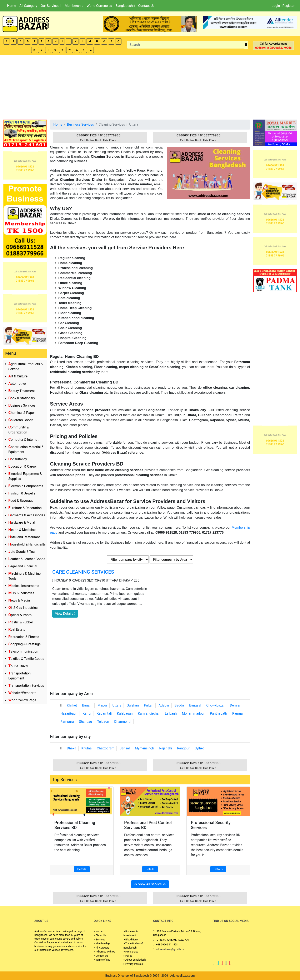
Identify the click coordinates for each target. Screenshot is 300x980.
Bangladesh (125, 6)
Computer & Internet (23, 440)
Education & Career (23, 466)
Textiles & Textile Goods (26, 659)
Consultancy (18, 459)
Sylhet (199, 748)
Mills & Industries (21, 593)
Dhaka (72, 748)
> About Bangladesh (135, 960)
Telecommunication (23, 651)
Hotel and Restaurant (24, 537)
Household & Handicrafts (27, 544)
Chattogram (106, 748)
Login (276, 6)
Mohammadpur (193, 713)
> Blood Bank (131, 940)
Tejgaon (103, 722)
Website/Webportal (23, 693)
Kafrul (87, 713)
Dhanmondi (123, 722)
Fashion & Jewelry (22, 493)
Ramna (237, 713)
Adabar (164, 705)
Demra (235, 705)
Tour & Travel (18, 666)
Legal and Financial (23, 566)
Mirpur (102, 705)
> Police (128, 956)
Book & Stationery (22, 398)
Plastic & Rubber (21, 622)
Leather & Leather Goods (27, 559)
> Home (98, 931)
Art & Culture (18, 376)
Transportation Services (26, 686)
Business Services (22, 405)
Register (288, 6)
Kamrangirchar (149, 713)
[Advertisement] (150, 86)
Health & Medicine (22, 530)
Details (82, 869)
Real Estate (17, 630)
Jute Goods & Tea (22, 552)
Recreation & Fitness (24, 637)
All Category (28, 6)
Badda (179, 705)
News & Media (19, 600)
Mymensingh (145, 748)
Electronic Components (26, 486)
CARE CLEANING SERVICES (83, 572)
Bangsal (195, 705)
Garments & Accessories (27, 515)
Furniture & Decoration (25, 508)
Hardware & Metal (22, 522)
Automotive (17, 384)
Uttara (117, 705)
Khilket (72, 705)
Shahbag (86, 722)
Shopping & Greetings (24, 644)
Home (12, 6)
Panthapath (219, 713)
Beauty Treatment (22, 391)
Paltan (149, 705)
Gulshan (133, 705)
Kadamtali (104, 713)
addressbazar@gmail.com (171, 949)
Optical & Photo (20, 615)
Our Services (51, 6)
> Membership (102, 944)
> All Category (101, 948)
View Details (65, 614)
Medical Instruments (24, 586)
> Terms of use (102, 960)
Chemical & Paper (22, 413)
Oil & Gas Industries (23, 608)
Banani (87, 705)
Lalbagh (171, 713)
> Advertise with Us (104, 952)
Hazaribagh (69, 713)
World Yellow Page (22, 700)
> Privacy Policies (133, 964)
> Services (99, 940)
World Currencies (99, 6)
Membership (74, 6)
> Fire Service (131, 952)
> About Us (100, 935)
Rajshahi (166, 748)
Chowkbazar (215, 705)
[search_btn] (246, 45)
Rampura (67, 722)
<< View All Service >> (150, 884)
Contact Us (146, 6)
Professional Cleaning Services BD (75, 825)
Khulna (87, 748)
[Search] (186, 45)
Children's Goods (21, 420)
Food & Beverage (21, 501)
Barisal (125, 748)
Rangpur (183, 748)
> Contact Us (101, 956)
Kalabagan (125, 713)
